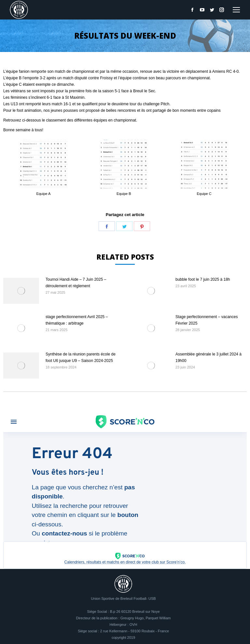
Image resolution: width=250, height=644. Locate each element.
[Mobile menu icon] (236, 10)
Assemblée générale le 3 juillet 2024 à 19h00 (208, 357)
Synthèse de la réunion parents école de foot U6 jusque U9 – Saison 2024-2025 (81, 357)
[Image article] (21, 291)
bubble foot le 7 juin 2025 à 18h (203, 279)
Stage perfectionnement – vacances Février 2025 (207, 320)
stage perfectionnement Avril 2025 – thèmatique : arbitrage (77, 320)
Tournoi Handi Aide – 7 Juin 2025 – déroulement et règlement (76, 283)
